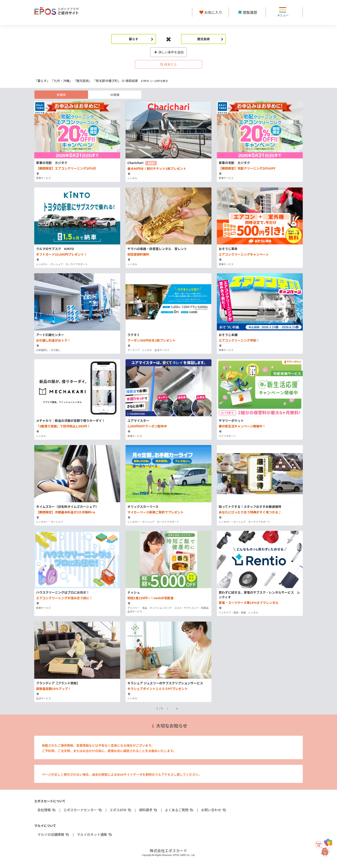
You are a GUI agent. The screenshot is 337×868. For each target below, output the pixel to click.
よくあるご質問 (179, 810)
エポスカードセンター (83, 810)
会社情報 (47, 810)
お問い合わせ (214, 810)
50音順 (115, 95)
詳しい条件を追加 (169, 52)
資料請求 (148, 810)
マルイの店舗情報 (53, 834)
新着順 (61, 95)
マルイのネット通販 (95, 834)
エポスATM (121, 810)
